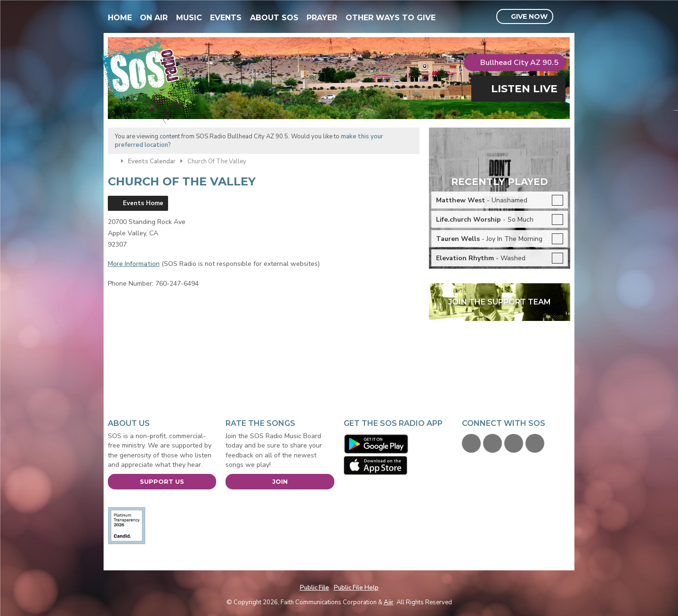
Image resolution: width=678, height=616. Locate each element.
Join (280, 481)
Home (120, 18)
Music (189, 18)
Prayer (322, 18)
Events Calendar (152, 161)
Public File (315, 588)
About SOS (274, 18)
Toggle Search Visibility (564, 17)
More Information (134, 264)
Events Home (143, 203)
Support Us (162, 481)
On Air (154, 18)
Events (226, 18)
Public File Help (356, 588)
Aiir (389, 602)
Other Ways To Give (391, 18)
